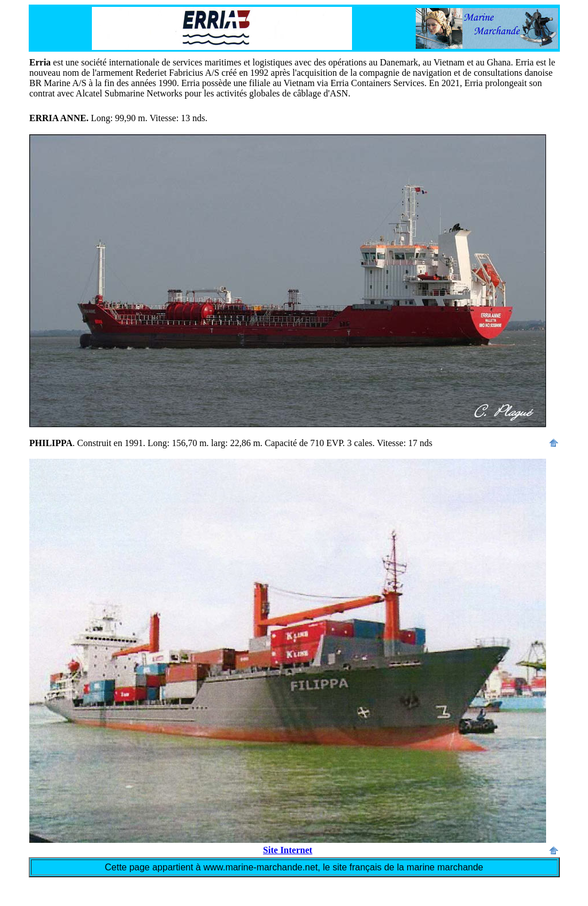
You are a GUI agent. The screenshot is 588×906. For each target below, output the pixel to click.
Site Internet (288, 850)
